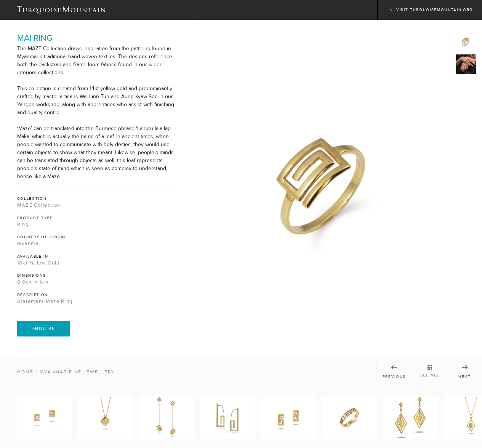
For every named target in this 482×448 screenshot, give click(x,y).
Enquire (44, 328)
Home (25, 372)
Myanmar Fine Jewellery (77, 372)
